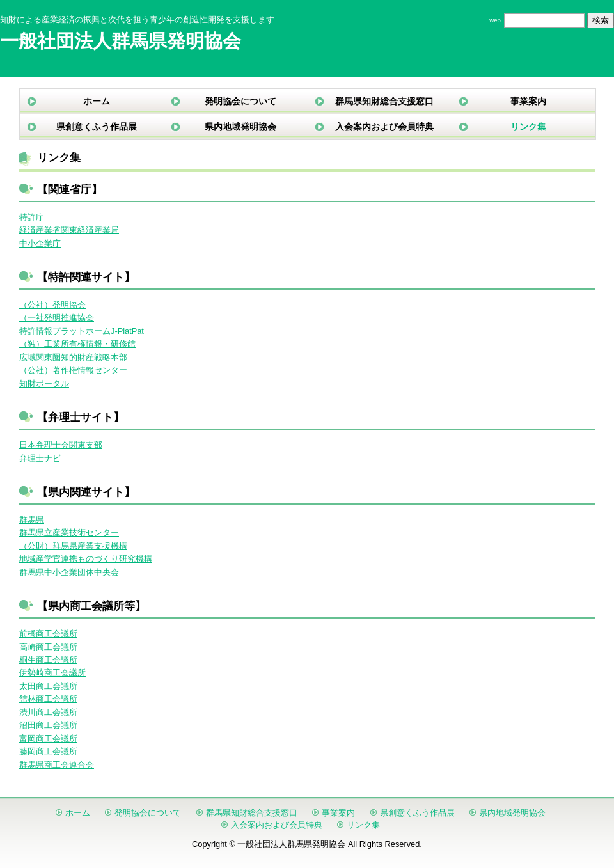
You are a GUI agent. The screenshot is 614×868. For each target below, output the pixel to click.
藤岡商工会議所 (48, 751)
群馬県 (32, 520)
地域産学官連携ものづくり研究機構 (86, 559)
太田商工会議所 (48, 686)
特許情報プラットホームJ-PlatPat (82, 331)
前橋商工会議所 (48, 634)
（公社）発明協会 (52, 305)
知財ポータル (44, 383)
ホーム (97, 101)
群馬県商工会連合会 (57, 765)
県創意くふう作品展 (97, 127)
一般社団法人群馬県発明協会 (121, 41)
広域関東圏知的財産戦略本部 (73, 357)
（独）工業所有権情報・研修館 (77, 344)
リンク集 (528, 127)
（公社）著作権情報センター (73, 370)
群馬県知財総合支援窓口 (384, 101)
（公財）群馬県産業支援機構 (73, 546)
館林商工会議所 (48, 699)
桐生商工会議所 (48, 660)
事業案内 (528, 101)
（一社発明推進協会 (57, 318)
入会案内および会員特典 (384, 127)
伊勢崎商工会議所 (52, 673)
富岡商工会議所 (48, 738)
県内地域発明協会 (240, 127)
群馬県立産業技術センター (69, 533)
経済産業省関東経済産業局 (69, 230)
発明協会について (240, 101)
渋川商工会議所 (48, 712)
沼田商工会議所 (48, 725)
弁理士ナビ (40, 458)
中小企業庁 (40, 243)
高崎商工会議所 (48, 647)
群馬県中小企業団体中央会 (69, 572)
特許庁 (32, 217)
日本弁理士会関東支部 (61, 445)
